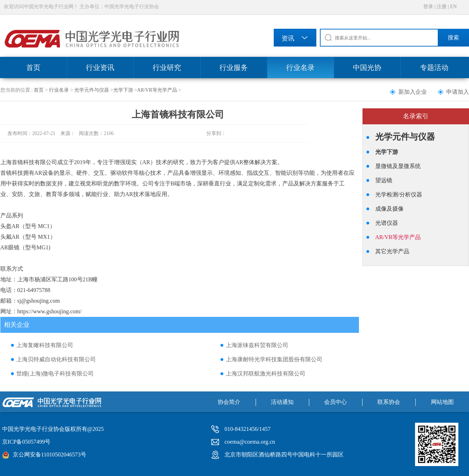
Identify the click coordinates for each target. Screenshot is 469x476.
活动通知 (282, 402)
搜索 (453, 37)
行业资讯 (100, 67)
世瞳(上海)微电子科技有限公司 (55, 374)
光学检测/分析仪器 (399, 194)
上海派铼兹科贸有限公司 (257, 345)
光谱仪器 (387, 223)
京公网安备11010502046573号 (50, 455)
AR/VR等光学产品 (157, 90)
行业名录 (300, 67)
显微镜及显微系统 (398, 166)
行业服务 (234, 67)
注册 (442, 7)
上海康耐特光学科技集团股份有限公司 (274, 359)
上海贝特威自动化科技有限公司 (56, 359)
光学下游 (123, 90)
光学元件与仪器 (92, 90)
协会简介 (229, 402)
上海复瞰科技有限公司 (45, 345)
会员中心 (336, 402)
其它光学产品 (392, 251)
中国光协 (367, 67)
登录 (428, 7)
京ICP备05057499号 (26, 442)
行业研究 (167, 67)
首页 (33, 67)
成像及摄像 (389, 209)
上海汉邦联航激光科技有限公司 (266, 374)
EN (454, 7)
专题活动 (434, 67)
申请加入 (458, 92)
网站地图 (442, 402)
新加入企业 (413, 92)
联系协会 (389, 402)
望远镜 (384, 180)
